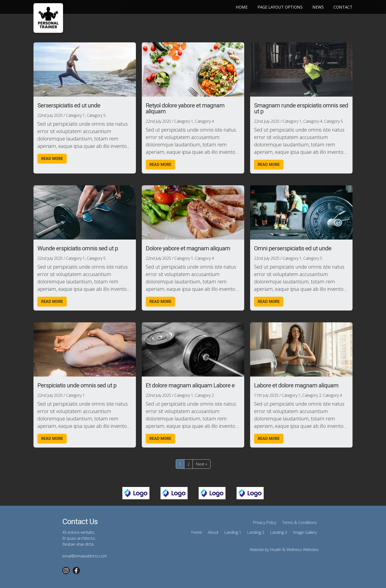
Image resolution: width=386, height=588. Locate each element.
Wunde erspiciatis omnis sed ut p (78, 248)
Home (242, 7)
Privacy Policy (265, 522)
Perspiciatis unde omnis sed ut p (77, 385)
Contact (343, 7)
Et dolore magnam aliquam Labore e (190, 385)
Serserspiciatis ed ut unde (69, 105)
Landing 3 (279, 532)
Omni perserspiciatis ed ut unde (293, 248)
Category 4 (204, 121)
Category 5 (96, 115)
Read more (52, 159)
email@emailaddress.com (85, 556)
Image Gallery (305, 532)
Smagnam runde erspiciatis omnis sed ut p (301, 108)
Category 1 (75, 115)
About (213, 532)
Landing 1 (233, 532)
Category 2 (204, 395)
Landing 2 (256, 532)
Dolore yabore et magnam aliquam (188, 248)
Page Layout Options (280, 7)
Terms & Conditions (299, 522)
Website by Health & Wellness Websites (284, 550)
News (318, 7)
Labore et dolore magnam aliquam (296, 385)
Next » (201, 464)
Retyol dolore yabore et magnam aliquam (185, 108)
